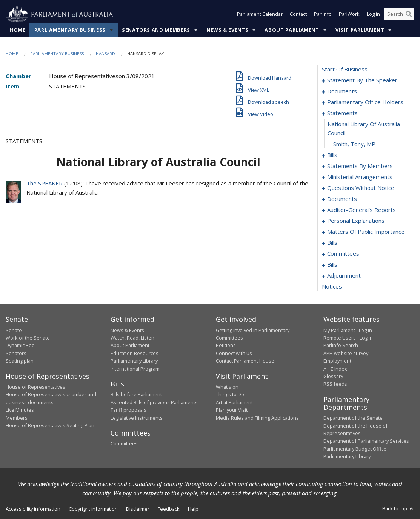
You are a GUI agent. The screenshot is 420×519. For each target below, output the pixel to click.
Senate (14, 330)
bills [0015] (332, 155)
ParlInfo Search (341, 346)
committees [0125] (343, 254)
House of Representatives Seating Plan (50, 425)
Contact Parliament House (245, 361)
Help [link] (193, 509)
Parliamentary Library (134, 361)
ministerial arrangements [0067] (360, 177)
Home (18, 30)
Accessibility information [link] (33, 509)
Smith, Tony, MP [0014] (354, 144)
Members (17, 418)
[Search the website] (399, 14)
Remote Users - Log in (348, 338)
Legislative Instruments (137, 418)
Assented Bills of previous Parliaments (154, 402)
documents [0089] (342, 199)
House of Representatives (35, 387)
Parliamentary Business (70, 30)
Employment (337, 361)
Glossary (333, 376)
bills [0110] (332, 243)
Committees (124, 444)
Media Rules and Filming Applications (257, 418)
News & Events (227, 30)
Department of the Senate (353, 418)
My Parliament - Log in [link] (348, 330)
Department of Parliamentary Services (366, 441)
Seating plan (20, 361)
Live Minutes (20, 410)
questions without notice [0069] (361, 188)
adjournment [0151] (344, 276)
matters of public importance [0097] (366, 232)
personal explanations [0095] (356, 221)
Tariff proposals (128, 410)
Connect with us (234, 353)
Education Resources (135, 353)
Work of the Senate (28, 338)
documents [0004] (342, 91)
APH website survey (346, 353)
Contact (298, 14)
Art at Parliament (234, 402)
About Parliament (292, 30)
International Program (135, 369)
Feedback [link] (169, 509)
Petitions (226, 346)
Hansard (105, 53)
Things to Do (230, 395)
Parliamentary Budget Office (355, 449)
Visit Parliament (360, 30)
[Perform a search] (409, 14)
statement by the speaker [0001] (362, 80)
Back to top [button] (398, 508)
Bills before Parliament (136, 395)
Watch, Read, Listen (132, 338)
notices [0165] (332, 287)
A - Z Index (335, 369)
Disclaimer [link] (138, 509)
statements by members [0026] (360, 166)
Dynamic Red (20, 346)
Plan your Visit (232, 410)
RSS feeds (335, 384)
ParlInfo (323, 14)
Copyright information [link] (93, 509)
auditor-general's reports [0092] (362, 210)
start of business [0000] (345, 70)
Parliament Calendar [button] (260, 14)
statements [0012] (342, 113)
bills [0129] (332, 265)
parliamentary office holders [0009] (365, 102)
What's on (227, 387)
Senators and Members (156, 30)
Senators (16, 353)
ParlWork (349, 14)
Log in (373, 14)
